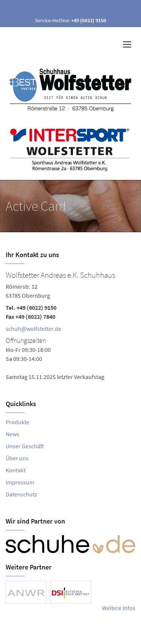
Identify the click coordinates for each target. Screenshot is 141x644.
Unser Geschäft (25, 446)
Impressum (20, 482)
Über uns (17, 458)
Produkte (17, 422)
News (12, 434)
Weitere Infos (119, 608)
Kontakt (16, 470)
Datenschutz (21, 494)
